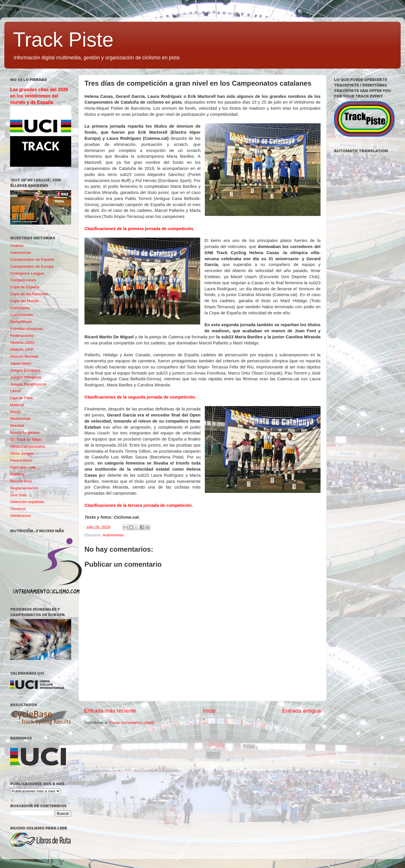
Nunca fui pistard (25, 433)
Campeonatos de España (32, 259)
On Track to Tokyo (26, 439)
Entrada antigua (302, 711)
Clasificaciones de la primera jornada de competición (139, 229)
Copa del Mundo (24, 301)
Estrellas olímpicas (26, 329)
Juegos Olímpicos (26, 377)
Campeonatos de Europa (32, 266)
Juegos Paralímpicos (28, 384)
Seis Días (19, 495)
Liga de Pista (21, 398)
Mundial (17, 426)
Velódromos (20, 516)
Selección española (27, 502)
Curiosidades (22, 315)
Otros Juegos (22, 453)
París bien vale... (25, 467)
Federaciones (22, 336)
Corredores (20, 308)
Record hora (21, 481)
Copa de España (25, 287)
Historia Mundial (24, 356)
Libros (15, 391)
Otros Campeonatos (28, 446)
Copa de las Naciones (29, 294)
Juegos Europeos (25, 370)
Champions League (27, 273)
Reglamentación (24, 488)
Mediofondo (20, 419)
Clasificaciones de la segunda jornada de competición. (140, 397)
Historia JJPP (22, 349)
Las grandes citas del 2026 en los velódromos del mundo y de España (39, 96)
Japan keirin (21, 363)
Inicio (209, 711)
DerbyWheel (21, 322)
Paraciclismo (21, 460)
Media (15, 412)
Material (17, 405)
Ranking (17, 474)
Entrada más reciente (110, 711)
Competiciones (23, 280)
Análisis (17, 246)
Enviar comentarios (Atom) (132, 723)
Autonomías (113, 535)
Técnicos (18, 509)
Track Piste (63, 40)
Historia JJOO (22, 343)
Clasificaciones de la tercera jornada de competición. (139, 505)
